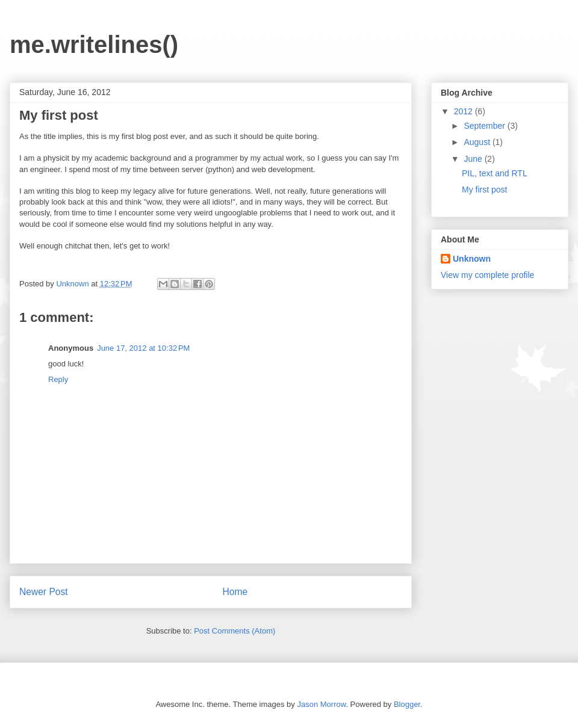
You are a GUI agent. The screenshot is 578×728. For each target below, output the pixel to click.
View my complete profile (487, 275)
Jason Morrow (321, 704)
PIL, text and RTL (495, 173)
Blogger (407, 704)
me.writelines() (94, 45)
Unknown (73, 284)
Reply (58, 379)
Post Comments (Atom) (235, 631)
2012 (465, 111)
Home (235, 592)
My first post (484, 190)
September (485, 126)
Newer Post (44, 592)
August (478, 142)
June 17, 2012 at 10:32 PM (143, 348)
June (474, 159)
